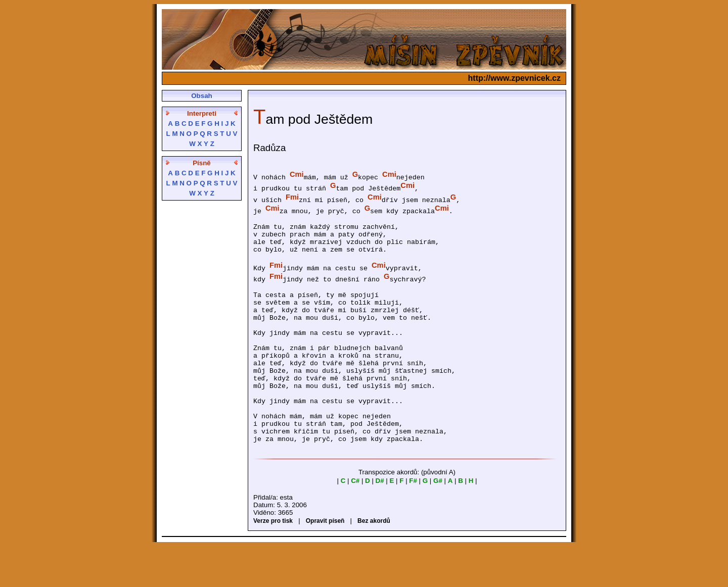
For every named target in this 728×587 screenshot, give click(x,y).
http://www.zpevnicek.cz (514, 78)
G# (438, 522)
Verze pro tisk (273, 562)
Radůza (269, 148)
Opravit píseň (325, 562)
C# (355, 522)
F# (413, 522)
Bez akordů (374, 562)
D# (380, 522)
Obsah (201, 96)
